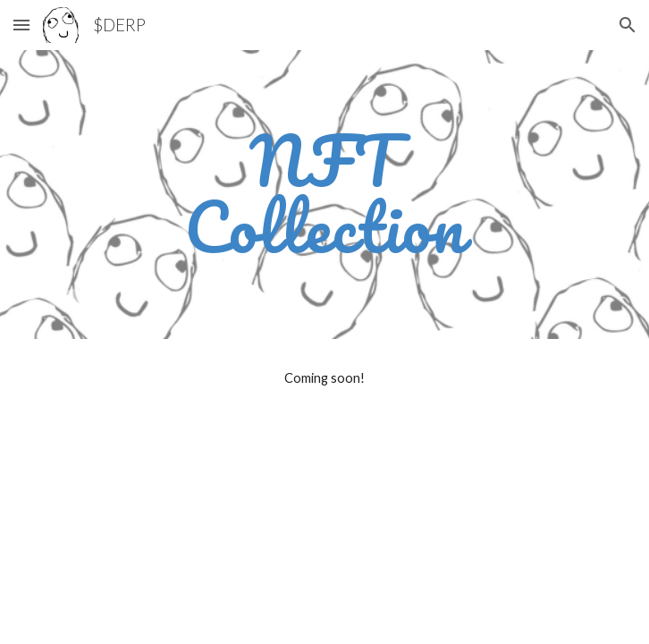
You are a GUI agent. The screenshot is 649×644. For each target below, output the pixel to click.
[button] (21, 25)
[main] (324, 195)
